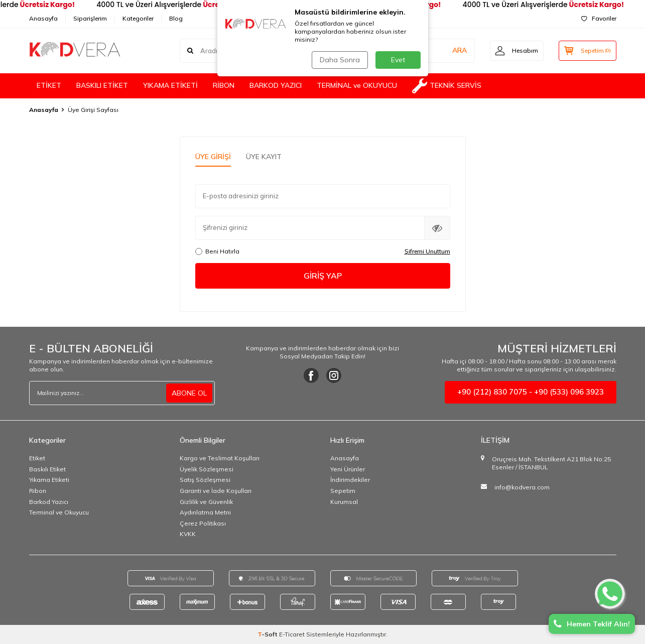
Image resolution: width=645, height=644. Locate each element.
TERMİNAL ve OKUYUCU (357, 85)
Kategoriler (138, 18)
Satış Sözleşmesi (205, 480)
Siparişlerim (90, 18)
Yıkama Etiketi (49, 480)
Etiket (37, 458)
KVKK (188, 534)
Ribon (38, 491)
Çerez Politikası (203, 523)
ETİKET (49, 85)
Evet (398, 60)
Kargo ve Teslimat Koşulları (220, 458)
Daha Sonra (340, 60)
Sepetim (343, 491)
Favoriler (599, 18)
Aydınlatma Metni (205, 512)
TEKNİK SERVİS (447, 86)
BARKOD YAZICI (276, 85)
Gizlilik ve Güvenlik (206, 502)
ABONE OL (189, 393)
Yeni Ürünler (348, 469)
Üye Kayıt (264, 157)
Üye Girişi (213, 157)
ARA (460, 50)
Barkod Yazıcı (49, 502)
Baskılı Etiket (47, 469)
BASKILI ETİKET (102, 85)
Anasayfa (43, 18)
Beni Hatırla (217, 251)
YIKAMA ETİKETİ (170, 85)
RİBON (224, 85)
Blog (176, 18)
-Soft (268, 634)
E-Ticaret (292, 634)
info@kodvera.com (522, 487)
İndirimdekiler (350, 480)
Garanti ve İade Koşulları (216, 491)
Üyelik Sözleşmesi (207, 469)
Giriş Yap (323, 276)
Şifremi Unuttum (427, 251)
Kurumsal (344, 502)
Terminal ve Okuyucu (59, 512)
